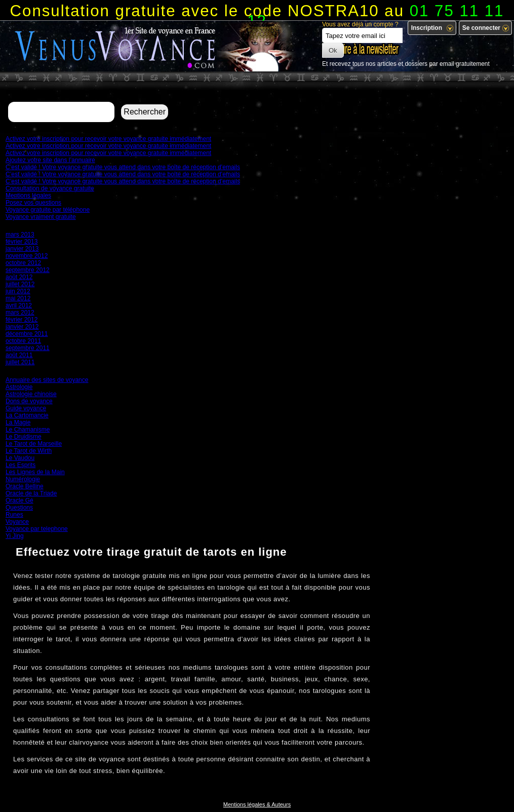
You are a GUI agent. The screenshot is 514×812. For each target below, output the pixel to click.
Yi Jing (15, 536)
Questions (19, 508)
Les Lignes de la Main (35, 472)
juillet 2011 (20, 362)
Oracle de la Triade (31, 493)
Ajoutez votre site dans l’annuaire (50, 160)
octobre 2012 (23, 263)
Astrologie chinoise (31, 394)
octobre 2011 (23, 341)
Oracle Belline (25, 486)
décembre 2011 (27, 334)
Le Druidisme (24, 437)
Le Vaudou (20, 458)
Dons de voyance (29, 401)
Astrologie (19, 387)
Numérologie (23, 479)
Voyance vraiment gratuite (41, 217)
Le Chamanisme (28, 430)
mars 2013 (20, 235)
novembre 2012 (27, 256)
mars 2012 (20, 313)
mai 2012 (18, 298)
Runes (14, 515)
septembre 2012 (28, 270)
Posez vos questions (33, 203)
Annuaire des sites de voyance (47, 380)
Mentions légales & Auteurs (257, 804)
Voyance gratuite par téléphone (48, 210)
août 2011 (19, 355)
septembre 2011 (28, 348)
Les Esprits (21, 465)
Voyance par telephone (37, 529)
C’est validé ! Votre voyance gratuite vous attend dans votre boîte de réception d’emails (123, 167)
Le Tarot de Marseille (34, 444)
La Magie (18, 422)
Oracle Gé (19, 500)
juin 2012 (18, 291)
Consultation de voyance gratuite (50, 188)
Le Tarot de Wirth (29, 451)
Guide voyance (26, 408)
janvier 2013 (22, 249)
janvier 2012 (22, 327)
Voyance (17, 522)
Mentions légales (28, 196)
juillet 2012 (20, 284)
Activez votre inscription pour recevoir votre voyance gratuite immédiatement (108, 139)
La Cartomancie (27, 415)
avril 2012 (19, 305)
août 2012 (19, 277)
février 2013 (22, 242)
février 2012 (22, 320)
